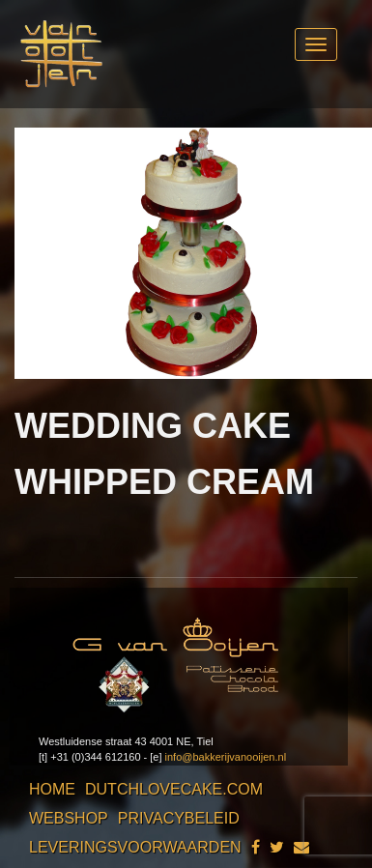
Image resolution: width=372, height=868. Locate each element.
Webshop (69, 818)
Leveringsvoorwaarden (135, 847)
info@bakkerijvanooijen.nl (226, 757)
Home (52, 789)
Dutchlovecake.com (174, 789)
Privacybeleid (179, 818)
